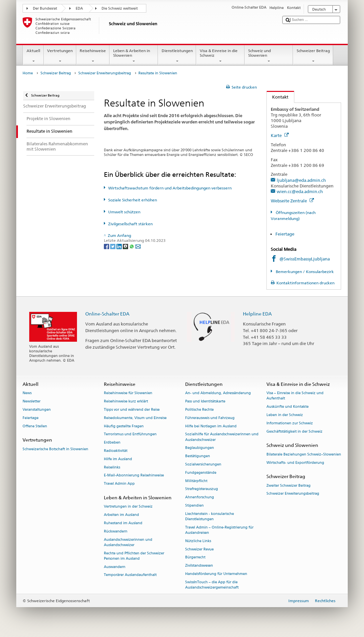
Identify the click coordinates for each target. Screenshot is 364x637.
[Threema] (126, 246)
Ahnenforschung (200, 497)
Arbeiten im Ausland (121, 515)
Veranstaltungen (37, 410)
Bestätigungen (198, 456)
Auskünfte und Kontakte (288, 407)
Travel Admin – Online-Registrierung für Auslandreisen (219, 530)
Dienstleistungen (177, 56)
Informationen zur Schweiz (290, 423)
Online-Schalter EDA (107, 314)
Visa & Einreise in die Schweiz (220, 56)
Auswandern (115, 567)
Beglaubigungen (200, 448)
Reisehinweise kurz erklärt (126, 402)
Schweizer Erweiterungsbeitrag (105, 73)
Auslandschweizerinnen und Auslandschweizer (128, 542)
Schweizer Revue (199, 549)
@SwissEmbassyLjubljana (305, 259)
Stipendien (194, 505)
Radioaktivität (116, 451)
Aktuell (33, 56)
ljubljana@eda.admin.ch (301, 180)
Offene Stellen (35, 426)
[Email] (138, 246)
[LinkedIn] (120, 246)
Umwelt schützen (124, 212)
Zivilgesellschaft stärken (130, 224)
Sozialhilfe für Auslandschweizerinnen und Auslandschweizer (222, 437)
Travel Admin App (119, 484)
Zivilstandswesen (199, 566)
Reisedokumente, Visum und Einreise (135, 418)
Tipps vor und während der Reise (132, 410)
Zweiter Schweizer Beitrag (289, 486)
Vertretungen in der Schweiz (128, 507)
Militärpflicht (196, 481)
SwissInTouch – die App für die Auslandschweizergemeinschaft (212, 585)
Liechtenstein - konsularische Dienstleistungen (210, 516)
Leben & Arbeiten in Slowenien (134, 56)
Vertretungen (60, 56)
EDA (79, 8)
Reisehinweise (93, 56)
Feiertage (285, 234)
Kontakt (278, 97)
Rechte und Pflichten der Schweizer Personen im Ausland (134, 556)
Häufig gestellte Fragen (124, 426)
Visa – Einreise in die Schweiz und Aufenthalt (295, 396)
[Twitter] (113, 246)
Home (28, 73)
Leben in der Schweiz (285, 415)
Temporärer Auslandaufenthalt (130, 575)
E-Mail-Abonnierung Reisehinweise (134, 476)
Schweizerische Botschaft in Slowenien (55, 449)
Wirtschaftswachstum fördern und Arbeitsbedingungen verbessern (170, 188)
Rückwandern (116, 531)
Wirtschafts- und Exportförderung (295, 463)
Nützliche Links (198, 541)
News (27, 393)
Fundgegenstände (201, 473)
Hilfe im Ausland (118, 459)
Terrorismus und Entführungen (130, 434)
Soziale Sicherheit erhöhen (133, 200)
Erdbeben (112, 443)
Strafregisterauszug (202, 489)
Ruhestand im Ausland (123, 523)
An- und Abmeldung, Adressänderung (218, 393)
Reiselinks (112, 467)
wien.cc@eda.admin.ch (300, 191)
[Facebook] (107, 246)
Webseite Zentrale (292, 201)
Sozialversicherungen (203, 464)
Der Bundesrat (45, 8)
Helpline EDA (257, 314)
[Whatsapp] (132, 246)
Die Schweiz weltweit (120, 8)
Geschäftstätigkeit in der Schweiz (294, 431)
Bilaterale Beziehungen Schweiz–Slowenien (304, 454)
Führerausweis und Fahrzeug (210, 418)
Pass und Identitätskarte (205, 402)
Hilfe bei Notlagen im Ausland (211, 426)
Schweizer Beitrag (313, 56)
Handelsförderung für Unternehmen (216, 574)
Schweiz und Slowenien (269, 56)
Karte (280, 135)
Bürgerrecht (195, 558)
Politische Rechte (199, 410)
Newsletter (32, 402)
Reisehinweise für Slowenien (128, 393)
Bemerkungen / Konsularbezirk (304, 272)
